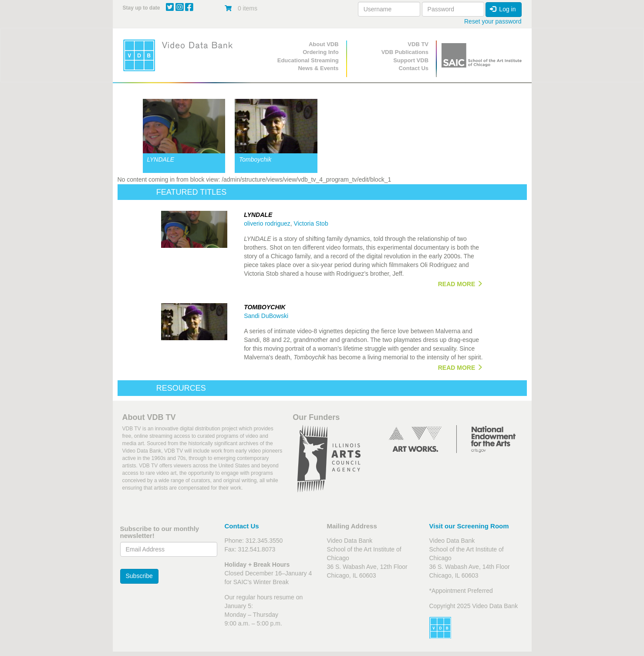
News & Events (318, 68)
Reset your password (493, 21)
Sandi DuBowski (266, 316)
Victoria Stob (311, 223)
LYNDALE (161, 159)
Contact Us (413, 68)
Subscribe (139, 576)
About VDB (324, 44)
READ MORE (460, 284)
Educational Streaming (308, 60)
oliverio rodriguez (267, 223)
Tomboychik (255, 159)
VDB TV (418, 44)
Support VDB (411, 60)
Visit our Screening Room (469, 526)
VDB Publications (405, 52)
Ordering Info (320, 52)
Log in (503, 9)
